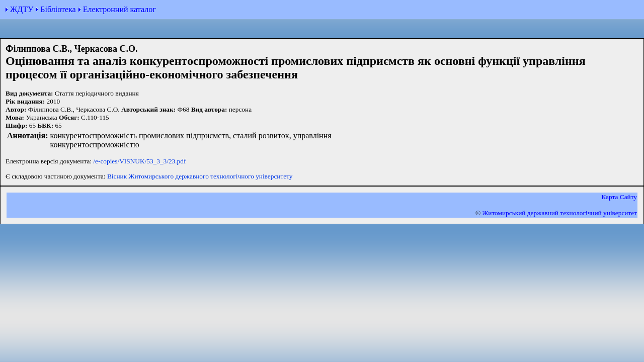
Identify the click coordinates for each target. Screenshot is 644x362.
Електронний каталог (119, 9)
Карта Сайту (619, 197)
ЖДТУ (22, 9)
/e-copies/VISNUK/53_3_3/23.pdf (139, 161)
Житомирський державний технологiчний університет (559, 213)
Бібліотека (58, 9)
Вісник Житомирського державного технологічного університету (200, 176)
